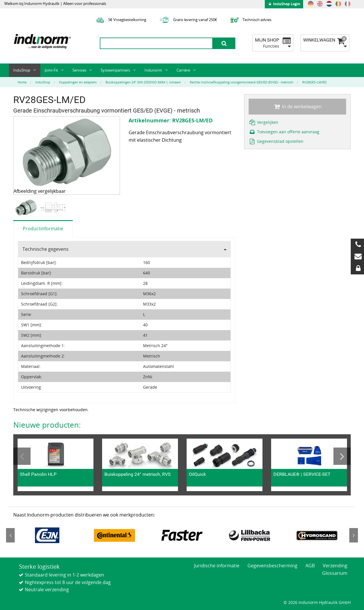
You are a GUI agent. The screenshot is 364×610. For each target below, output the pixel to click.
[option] (27, 208)
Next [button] (342, 456)
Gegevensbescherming (272, 566)
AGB (310, 566)
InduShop (22, 70)
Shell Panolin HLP (38, 474)
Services (79, 70)
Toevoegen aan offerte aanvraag (284, 132)
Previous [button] (22, 456)
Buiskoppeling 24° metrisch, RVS (138, 474)
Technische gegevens (46, 249)
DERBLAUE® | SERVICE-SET (302, 474)
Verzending (335, 566)
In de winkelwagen (297, 106)
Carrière (183, 70)
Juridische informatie (217, 566)
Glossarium (335, 573)
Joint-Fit (51, 70)
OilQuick (197, 474)
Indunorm (153, 70)
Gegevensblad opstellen (276, 141)
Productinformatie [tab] (43, 229)
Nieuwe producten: (47, 425)
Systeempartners (115, 70)
